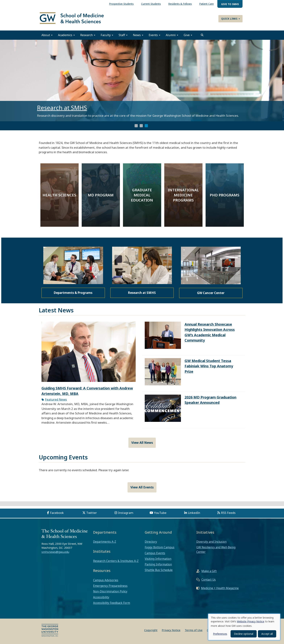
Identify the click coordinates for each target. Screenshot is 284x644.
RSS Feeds (228, 513)
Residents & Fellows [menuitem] (180, 4)
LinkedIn (194, 513)
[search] (202, 35)
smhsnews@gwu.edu (55, 552)
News (138, 35)
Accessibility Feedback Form (112, 603)
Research (88, 35)
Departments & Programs (73, 293)
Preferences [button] (220, 634)
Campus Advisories (106, 580)
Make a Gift (209, 571)
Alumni (172, 35)
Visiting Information (158, 559)
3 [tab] (146, 126)
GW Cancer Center (211, 293)
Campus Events (155, 553)
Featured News (56, 399)
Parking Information (158, 564)
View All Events (142, 487)
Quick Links (231, 19)
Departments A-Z (105, 542)
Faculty (107, 35)
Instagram (126, 513)
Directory (151, 542)
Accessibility (101, 597)
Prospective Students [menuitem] (121, 4)
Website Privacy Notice (251, 621)
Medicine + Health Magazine (220, 588)
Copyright (151, 630)
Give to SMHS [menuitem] (230, 4)
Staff (123, 35)
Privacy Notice (171, 630)
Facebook (57, 513)
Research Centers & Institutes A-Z (116, 561)
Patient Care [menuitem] (206, 4)
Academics (66, 35)
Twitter (92, 513)
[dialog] (244, 627)
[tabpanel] (142, 80)
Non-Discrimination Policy (110, 591)
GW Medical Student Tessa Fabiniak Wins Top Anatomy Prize (209, 366)
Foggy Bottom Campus (160, 547)
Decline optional (244, 634)
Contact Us (209, 580)
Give (188, 35)
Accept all (267, 634)
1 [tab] (136, 126)
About (47, 35)
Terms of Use (194, 630)
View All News (142, 443)
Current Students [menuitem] (151, 4)
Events (154, 35)
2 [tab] (141, 126)
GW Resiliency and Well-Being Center (216, 549)
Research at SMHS (64, 108)
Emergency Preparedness (110, 586)
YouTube (160, 513)
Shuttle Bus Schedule (159, 570)
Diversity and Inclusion (211, 542)
